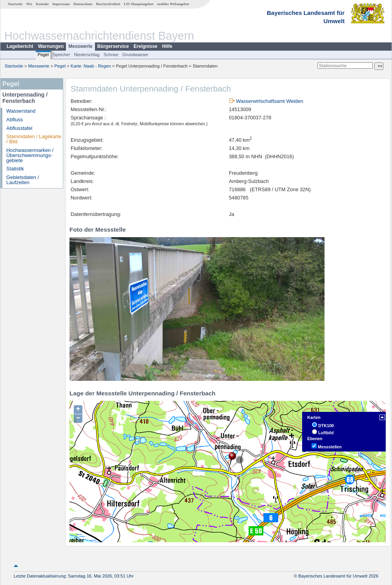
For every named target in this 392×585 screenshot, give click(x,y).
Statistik (15, 169)
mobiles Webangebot (173, 4)
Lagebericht (20, 46)
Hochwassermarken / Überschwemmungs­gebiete (30, 155)
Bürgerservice (113, 46)
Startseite (15, 4)
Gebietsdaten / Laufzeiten (23, 180)
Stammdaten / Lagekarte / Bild (34, 139)
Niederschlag (87, 55)
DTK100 (326, 426)
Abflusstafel (19, 128)
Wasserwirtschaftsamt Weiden (269, 101)
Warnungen (51, 46)
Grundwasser (136, 55)
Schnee (111, 55)
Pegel (43, 55)
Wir (29, 4)
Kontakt (42, 4)
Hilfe (167, 46)
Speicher (61, 55)
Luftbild (326, 433)
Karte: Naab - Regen (91, 66)
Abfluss (15, 120)
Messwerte (80, 46)
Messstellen (330, 447)
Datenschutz (83, 4)
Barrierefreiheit (108, 4)
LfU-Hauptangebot (139, 4)
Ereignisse (145, 46)
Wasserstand (21, 111)
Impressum (61, 4)
